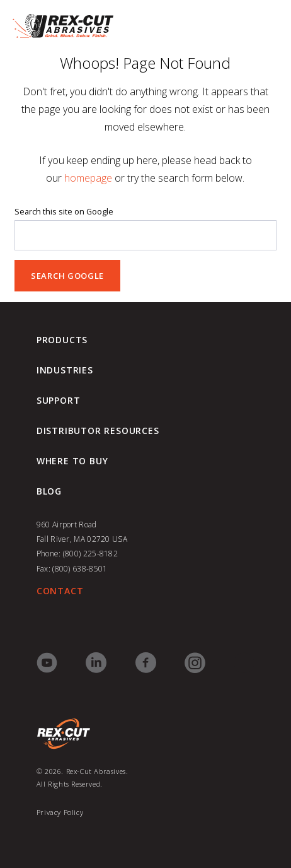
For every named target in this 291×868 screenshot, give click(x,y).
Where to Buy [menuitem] (72, 461)
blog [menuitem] (49, 491)
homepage (88, 178)
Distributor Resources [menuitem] (98, 431)
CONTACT (60, 591)
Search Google (67, 276)
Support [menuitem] (59, 401)
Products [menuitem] (62, 340)
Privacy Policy (60, 812)
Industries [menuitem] (65, 370)
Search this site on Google (64, 212)
